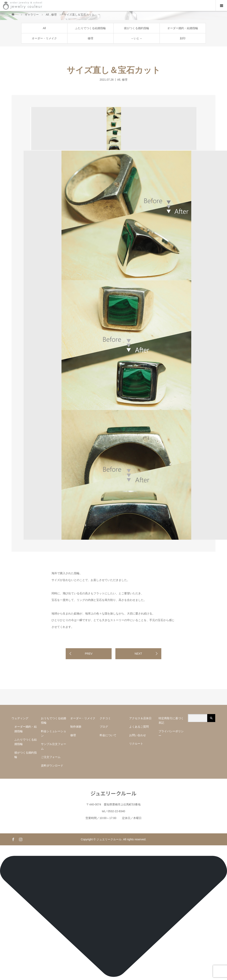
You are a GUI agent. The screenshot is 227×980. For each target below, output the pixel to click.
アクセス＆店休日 (140, 718)
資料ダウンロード (52, 766)
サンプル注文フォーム (54, 746)
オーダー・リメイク (44, 38)
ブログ (104, 727)
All (44, 28)
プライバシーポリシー (171, 733)
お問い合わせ (138, 735)
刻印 (183, 38)
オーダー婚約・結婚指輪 (183, 28)
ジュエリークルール (113, 793)
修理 (90, 38)
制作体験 (76, 727)
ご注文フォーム (51, 757)
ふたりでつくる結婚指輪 (90, 28)
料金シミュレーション (54, 733)
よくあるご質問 (139, 727)
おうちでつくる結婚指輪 (54, 720)
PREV (89, 654)
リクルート (136, 744)
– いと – (136, 38)
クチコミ (105, 718)
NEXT (138, 654)
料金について (108, 735)
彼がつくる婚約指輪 (137, 28)
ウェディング (20, 718)
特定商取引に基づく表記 (171, 720)
